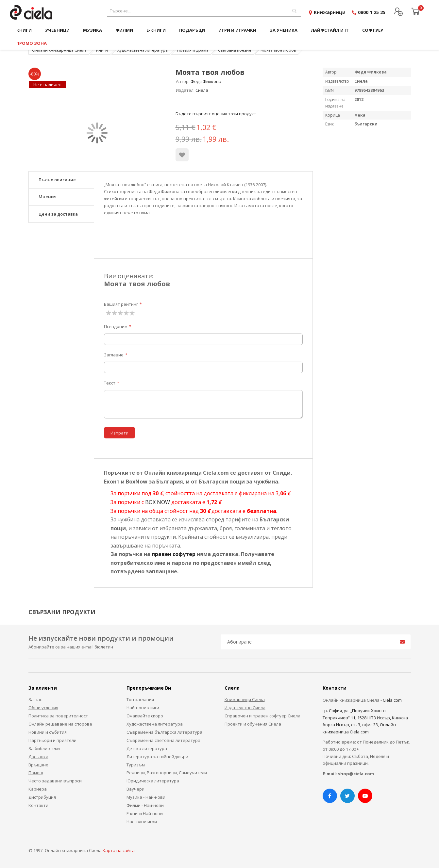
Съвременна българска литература (164, 732)
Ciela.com (392, 700)
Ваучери (135, 789)
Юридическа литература (153, 781)
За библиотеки (44, 748)
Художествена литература (143, 50)
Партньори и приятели (52, 740)
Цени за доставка (58, 214)
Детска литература (147, 748)
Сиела (202, 90)
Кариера (38, 789)
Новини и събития (48, 732)
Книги (102, 50)
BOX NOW (158, 502)
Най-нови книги (143, 708)
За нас (35, 699)
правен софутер (174, 554)
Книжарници (330, 12)
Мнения (48, 197)
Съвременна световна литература (163, 740)
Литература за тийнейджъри (157, 757)
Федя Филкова (206, 81)
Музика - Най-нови (146, 797)
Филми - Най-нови (145, 805)
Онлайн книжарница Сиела (59, 50)
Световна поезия (235, 50)
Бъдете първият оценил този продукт (216, 114)
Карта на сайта (119, 850)
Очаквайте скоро (145, 716)
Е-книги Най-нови (145, 813)
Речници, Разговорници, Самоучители (167, 773)
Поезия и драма (193, 50)
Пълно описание (57, 180)
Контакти (38, 805)
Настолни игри (142, 822)
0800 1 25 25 (372, 12)
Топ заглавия (140, 699)
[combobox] (204, 11)
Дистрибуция (42, 797)
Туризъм (136, 765)
